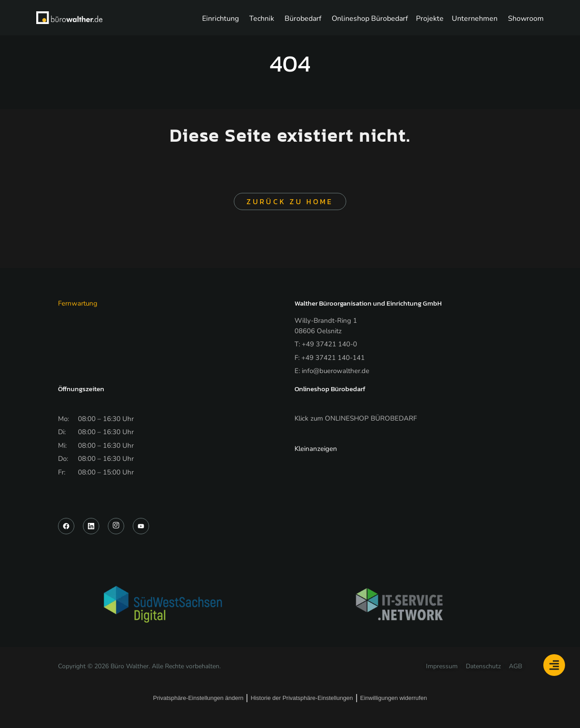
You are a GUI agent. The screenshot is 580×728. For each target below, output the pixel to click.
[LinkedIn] (91, 528)
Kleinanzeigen (316, 450)
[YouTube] (141, 528)
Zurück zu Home (290, 203)
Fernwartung (78, 305)
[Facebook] (66, 528)
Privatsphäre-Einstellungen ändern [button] (198, 700)
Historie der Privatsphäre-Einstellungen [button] (302, 700)
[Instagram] (116, 528)
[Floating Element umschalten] (554, 665)
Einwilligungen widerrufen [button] (394, 700)
